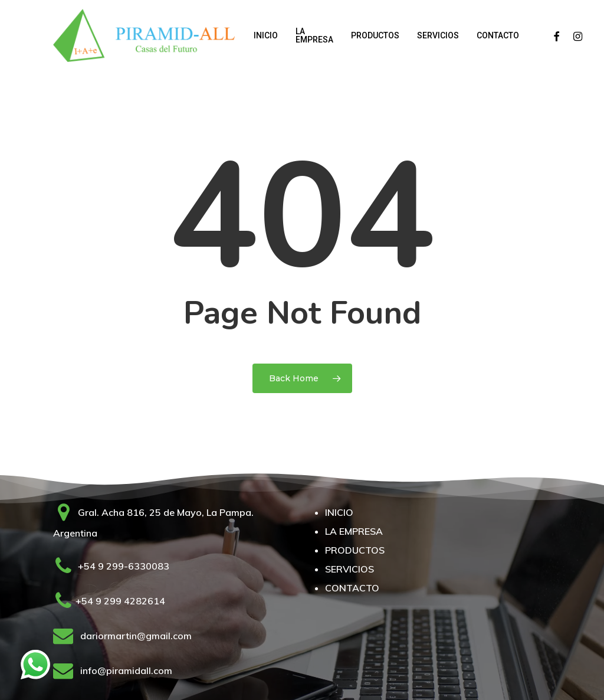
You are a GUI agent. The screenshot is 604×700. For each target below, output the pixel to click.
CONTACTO (352, 588)
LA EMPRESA (354, 531)
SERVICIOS (349, 569)
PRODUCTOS (355, 550)
